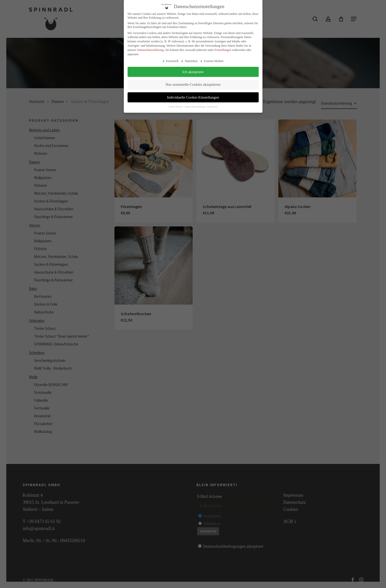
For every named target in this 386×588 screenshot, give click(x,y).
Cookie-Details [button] (176, 107)
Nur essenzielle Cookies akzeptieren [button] (193, 84)
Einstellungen (223, 50)
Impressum (213, 107)
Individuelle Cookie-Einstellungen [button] (193, 97)
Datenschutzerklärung (150, 50)
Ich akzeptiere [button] (193, 72)
